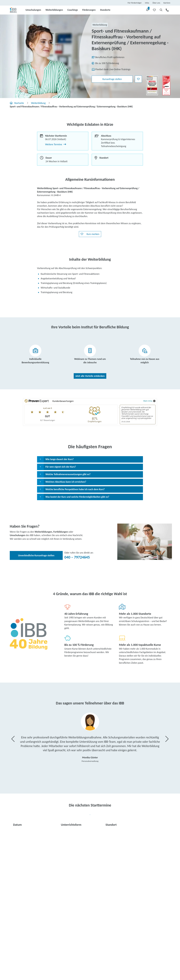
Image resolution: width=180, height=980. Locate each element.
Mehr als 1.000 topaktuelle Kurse (140, 645)
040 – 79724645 (77, 557)
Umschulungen (33, 10)
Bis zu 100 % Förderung (79, 645)
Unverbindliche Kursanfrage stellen (36, 555)
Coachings (73, 10)
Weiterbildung (38, 103)
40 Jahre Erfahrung (76, 614)
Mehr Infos (149, 401)
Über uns (156, 3)
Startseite (17, 103)
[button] (90, 234)
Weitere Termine (56, 144)
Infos (147, 3)
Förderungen (89, 10)
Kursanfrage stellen (112, 79)
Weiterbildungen (54, 10)
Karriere (167, 3)
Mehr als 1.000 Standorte (135, 614)
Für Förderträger (135, 3)
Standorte (105, 10)
